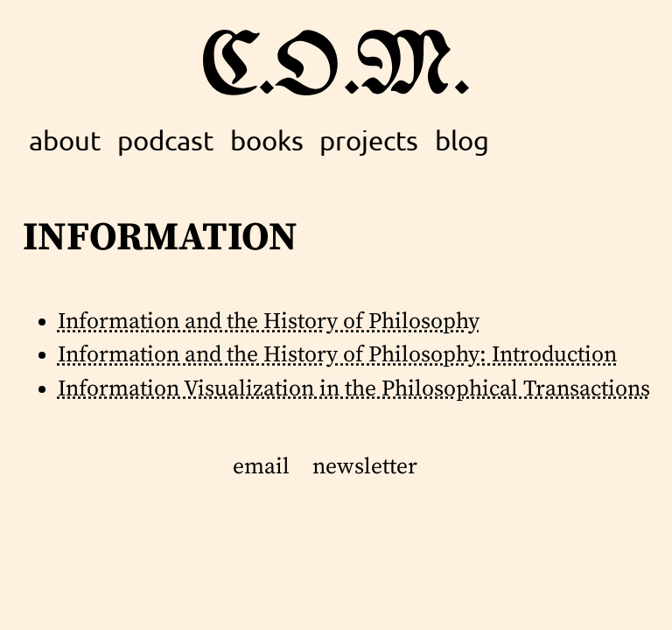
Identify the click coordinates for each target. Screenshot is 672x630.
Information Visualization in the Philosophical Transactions (354, 389)
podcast (165, 140)
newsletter (365, 467)
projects (369, 140)
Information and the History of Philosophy (269, 322)
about (65, 140)
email (261, 467)
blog (462, 140)
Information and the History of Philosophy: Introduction (337, 355)
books (267, 140)
